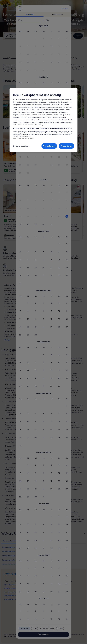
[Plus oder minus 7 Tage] (60, 628)
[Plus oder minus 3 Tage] (51, 628)
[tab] (30, 14)
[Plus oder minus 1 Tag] (34, 628)
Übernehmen (43, 634)
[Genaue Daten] (24, 628)
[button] (36, 38)
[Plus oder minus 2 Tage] (43, 628)
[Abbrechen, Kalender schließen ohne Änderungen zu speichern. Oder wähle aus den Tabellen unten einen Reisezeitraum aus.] (20, 9)
